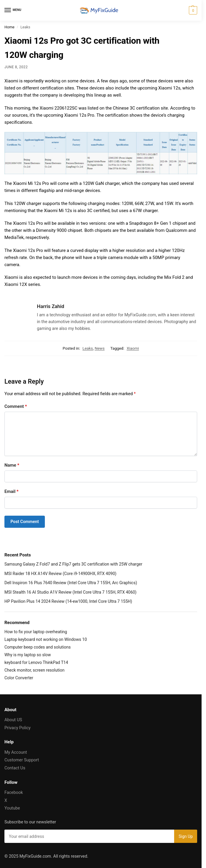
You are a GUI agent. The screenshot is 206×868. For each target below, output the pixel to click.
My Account (16, 752)
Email (12, 491)
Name (12, 465)
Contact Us (15, 768)
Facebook (14, 793)
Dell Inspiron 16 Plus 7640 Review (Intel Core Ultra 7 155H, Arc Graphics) (71, 583)
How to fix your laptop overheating (36, 632)
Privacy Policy (18, 728)
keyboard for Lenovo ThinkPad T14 (36, 662)
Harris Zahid (51, 306)
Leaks (88, 348)
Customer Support (22, 760)
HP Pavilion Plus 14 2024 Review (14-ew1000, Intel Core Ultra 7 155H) (68, 601)
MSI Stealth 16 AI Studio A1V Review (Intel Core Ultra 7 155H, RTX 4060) (71, 592)
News (100, 348)
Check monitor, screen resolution (34, 670)
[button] (192, 10)
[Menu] (13, 10)
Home (9, 27)
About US (13, 720)
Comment (16, 406)
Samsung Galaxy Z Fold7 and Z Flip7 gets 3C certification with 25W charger (73, 564)
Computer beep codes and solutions (38, 647)
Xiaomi (133, 348)
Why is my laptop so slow (28, 655)
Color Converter (19, 678)
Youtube (12, 808)
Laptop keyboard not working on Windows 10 (46, 639)
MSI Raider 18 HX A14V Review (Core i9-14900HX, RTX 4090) (60, 574)
